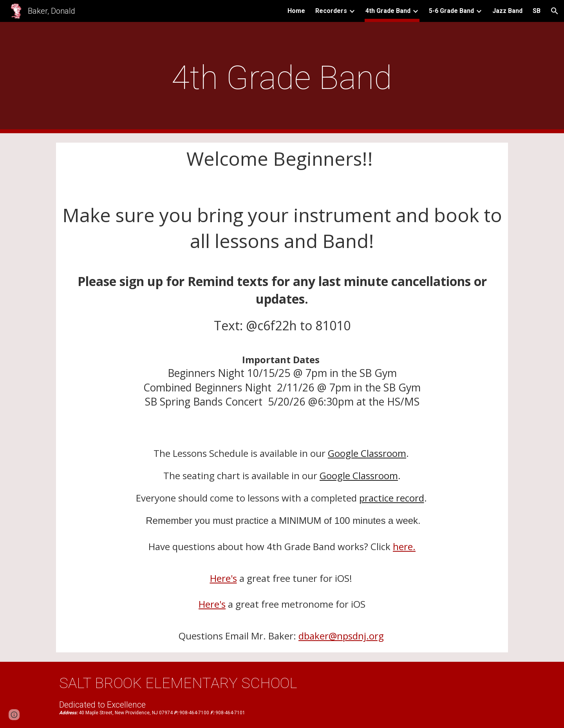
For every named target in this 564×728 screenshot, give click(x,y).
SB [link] (537, 11)
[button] (555, 11)
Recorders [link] (331, 11)
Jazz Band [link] (507, 11)
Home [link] (296, 11)
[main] (282, 78)
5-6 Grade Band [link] (451, 11)
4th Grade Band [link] (388, 11)
